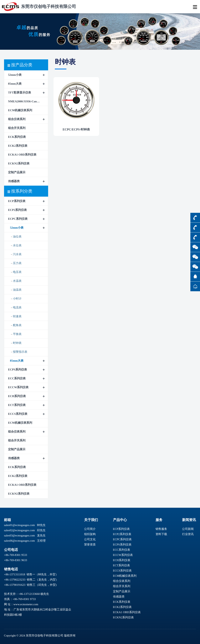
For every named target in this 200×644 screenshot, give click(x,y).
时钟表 (17, 343)
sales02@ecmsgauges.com (19, 530)
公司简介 (90, 529)
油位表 (17, 237)
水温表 (17, 281)
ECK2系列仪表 (18, 146)
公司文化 (90, 539)
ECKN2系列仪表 (19, 163)
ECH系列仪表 (17, 396)
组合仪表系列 (17, 119)
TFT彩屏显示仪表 (20, 93)
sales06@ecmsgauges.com (19, 541)
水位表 (17, 245)
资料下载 (161, 534)
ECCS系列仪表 (18, 414)
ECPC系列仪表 (18, 219)
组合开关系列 (17, 128)
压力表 (17, 263)
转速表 (17, 316)
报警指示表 (20, 352)
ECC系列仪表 (17, 378)
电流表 (17, 307)
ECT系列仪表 (17, 405)
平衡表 (17, 334)
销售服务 (161, 529)
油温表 (17, 290)
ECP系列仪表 (17, 201)
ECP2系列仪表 (18, 210)
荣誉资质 (90, 545)
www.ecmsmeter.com (26, 604)
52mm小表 (15, 75)
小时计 (17, 299)
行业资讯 (188, 534)
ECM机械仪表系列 (20, 110)
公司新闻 (188, 529)
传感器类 (14, 181)
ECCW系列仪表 (18, 387)
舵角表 (17, 325)
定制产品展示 (17, 172)
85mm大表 (15, 84)
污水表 (17, 254)
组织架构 (90, 534)
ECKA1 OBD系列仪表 (22, 155)
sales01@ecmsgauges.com (19, 525)
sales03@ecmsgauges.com (19, 535)
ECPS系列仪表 (18, 370)
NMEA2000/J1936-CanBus (25, 101)
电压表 (17, 272)
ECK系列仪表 (17, 137)
